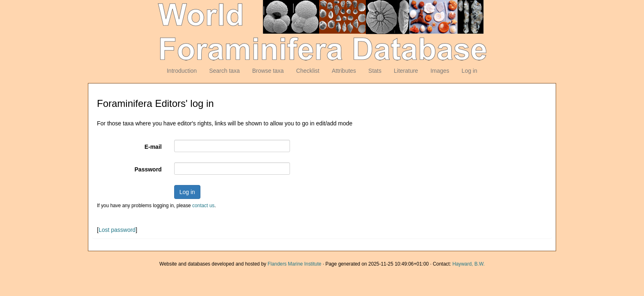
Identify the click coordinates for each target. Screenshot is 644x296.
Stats (375, 71)
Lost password (117, 230)
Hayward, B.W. (468, 264)
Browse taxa (268, 71)
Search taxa (224, 71)
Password (148, 169)
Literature (406, 71)
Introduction (182, 71)
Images (440, 71)
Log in (469, 71)
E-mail (153, 147)
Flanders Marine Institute (295, 264)
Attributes (344, 71)
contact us (203, 206)
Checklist (308, 71)
